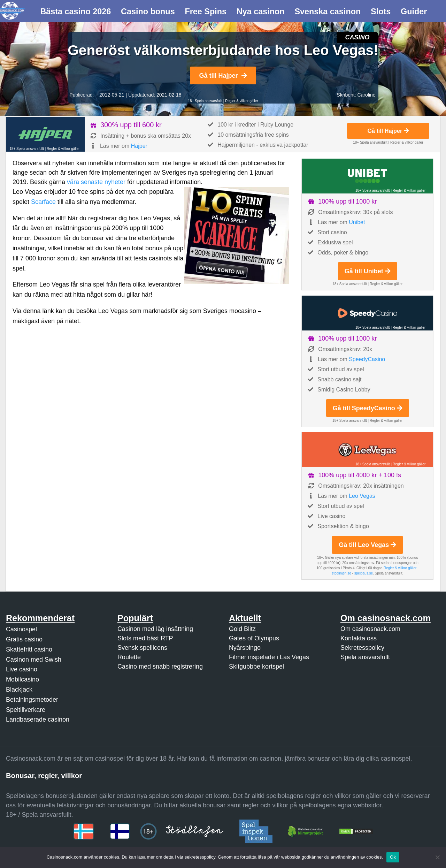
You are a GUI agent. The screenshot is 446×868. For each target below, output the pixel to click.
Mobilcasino (22, 679)
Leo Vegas (362, 496)
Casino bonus (148, 12)
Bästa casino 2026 (75, 12)
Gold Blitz (242, 629)
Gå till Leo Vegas (367, 545)
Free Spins (206, 12)
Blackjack (19, 690)
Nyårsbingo (245, 648)
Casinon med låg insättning (155, 629)
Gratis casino (24, 639)
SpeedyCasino (367, 359)
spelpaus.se (364, 573)
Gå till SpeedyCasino (368, 408)
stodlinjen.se (341, 573)
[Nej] (437, 857)
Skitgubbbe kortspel (256, 667)
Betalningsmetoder (32, 700)
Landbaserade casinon (38, 719)
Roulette (129, 657)
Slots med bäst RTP (145, 638)
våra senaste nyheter (96, 182)
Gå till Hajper (223, 76)
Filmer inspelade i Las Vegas (269, 657)
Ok (393, 857)
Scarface (43, 202)
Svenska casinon (328, 12)
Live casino (22, 669)
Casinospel (21, 629)
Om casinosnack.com (370, 629)
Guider (414, 12)
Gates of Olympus (254, 638)
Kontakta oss (359, 638)
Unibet (357, 222)
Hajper (139, 146)
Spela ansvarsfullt (365, 657)
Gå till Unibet (368, 271)
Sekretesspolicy (362, 648)
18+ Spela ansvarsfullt (205, 101)
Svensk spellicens (142, 648)
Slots (381, 12)
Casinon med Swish (34, 660)
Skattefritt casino (29, 649)
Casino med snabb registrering (160, 667)
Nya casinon (261, 12)
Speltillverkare (26, 710)
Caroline (366, 95)
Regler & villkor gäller (241, 101)
